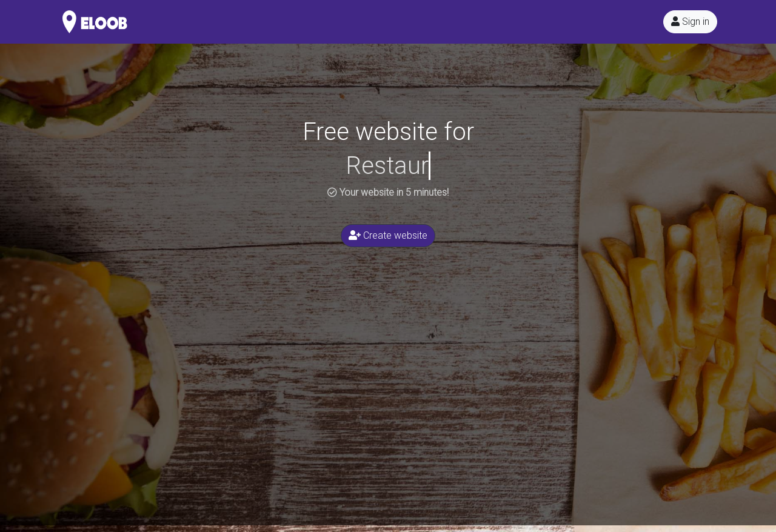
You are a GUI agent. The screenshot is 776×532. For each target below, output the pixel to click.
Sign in (690, 22)
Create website (388, 235)
